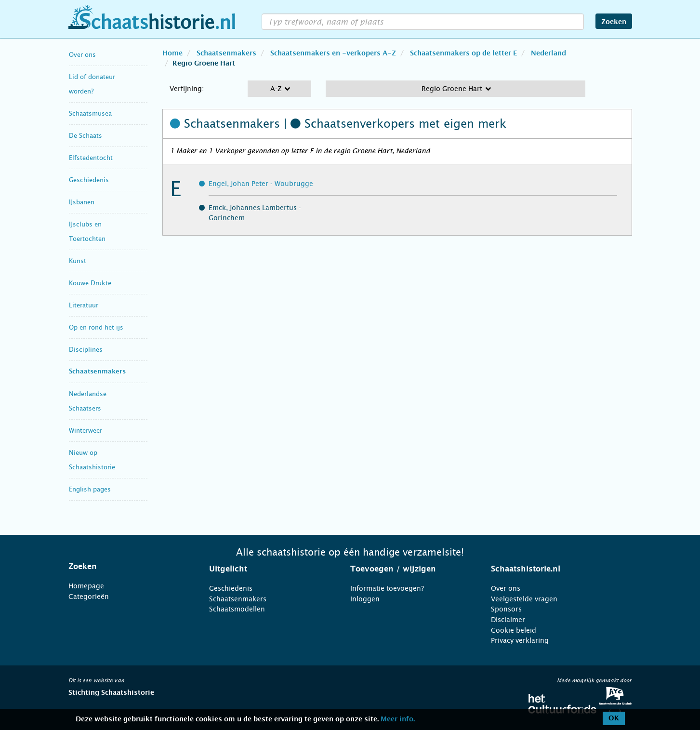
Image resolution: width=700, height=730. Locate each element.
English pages (90, 489)
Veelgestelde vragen (524, 599)
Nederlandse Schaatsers (88, 401)
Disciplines (86, 350)
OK (614, 718)
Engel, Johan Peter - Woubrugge (261, 184)
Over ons (82, 55)
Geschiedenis (89, 180)
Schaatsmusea (90, 113)
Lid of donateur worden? (92, 84)
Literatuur (84, 305)
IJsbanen (82, 202)
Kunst (78, 261)
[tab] (127, 567)
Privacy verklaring (520, 640)
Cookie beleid (514, 630)
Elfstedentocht (91, 158)
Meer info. (398, 719)
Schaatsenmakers (97, 372)
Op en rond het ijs (96, 327)
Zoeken (614, 22)
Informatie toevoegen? (387, 588)
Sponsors (506, 609)
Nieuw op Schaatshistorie (92, 460)
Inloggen (365, 599)
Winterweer (86, 431)
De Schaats (86, 136)
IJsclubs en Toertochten (87, 232)
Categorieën (89, 597)
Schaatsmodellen (237, 609)
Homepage (86, 586)
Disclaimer (508, 620)
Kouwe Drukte (90, 283)
